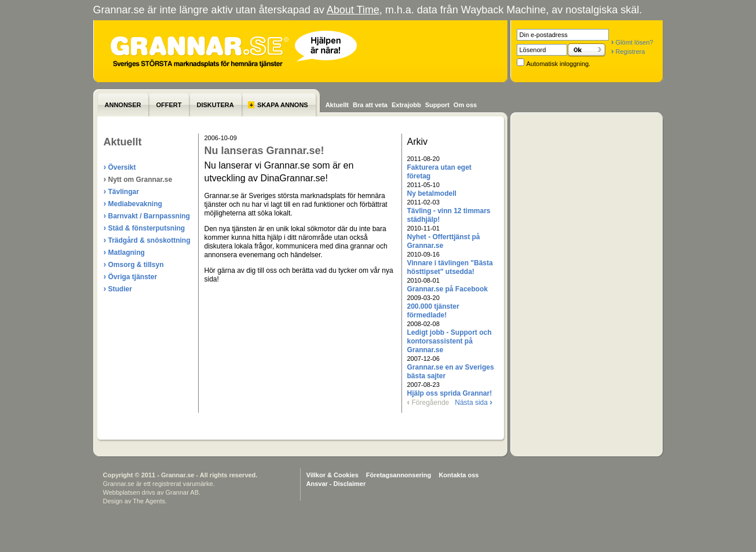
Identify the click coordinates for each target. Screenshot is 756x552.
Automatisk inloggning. (559, 64)
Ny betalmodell (432, 193)
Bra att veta (370, 105)
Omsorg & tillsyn (134, 264)
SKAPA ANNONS (278, 105)
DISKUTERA (215, 105)
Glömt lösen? (632, 42)
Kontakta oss (459, 475)
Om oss (465, 105)
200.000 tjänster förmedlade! (433, 311)
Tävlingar (121, 191)
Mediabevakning (133, 203)
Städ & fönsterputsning (145, 228)
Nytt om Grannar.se (138, 179)
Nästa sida (474, 403)
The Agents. (150, 501)
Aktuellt (337, 105)
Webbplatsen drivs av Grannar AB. (152, 492)
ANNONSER (123, 105)
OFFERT (169, 105)
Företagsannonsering (399, 475)
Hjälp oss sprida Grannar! (450, 393)
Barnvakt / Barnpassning (147, 215)
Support (437, 105)
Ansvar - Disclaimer (336, 484)
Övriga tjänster (131, 276)
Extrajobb (406, 105)
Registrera (628, 52)
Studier (118, 288)
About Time (353, 10)
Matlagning (124, 252)
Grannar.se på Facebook (448, 289)
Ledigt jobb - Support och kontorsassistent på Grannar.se (450, 341)
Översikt (120, 167)
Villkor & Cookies (333, 475)
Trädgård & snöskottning (147, 240)
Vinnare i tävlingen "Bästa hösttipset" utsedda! (450, 267)
